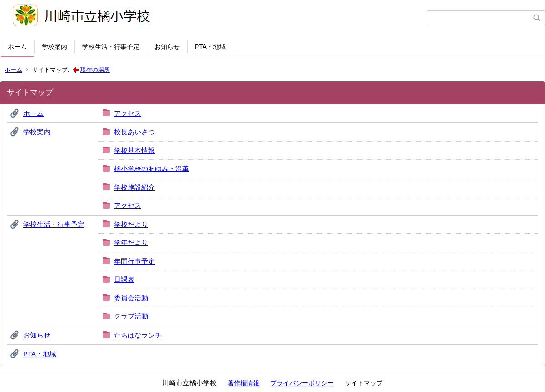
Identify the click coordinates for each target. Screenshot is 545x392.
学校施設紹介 (134, 187)
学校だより (131, 224)
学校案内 (54, 47)
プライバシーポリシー (302, 383)
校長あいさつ (134, 132)
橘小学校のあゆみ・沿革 (151, 169)
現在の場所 (95, 70)
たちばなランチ (138, 335)
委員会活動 (131, 298)
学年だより (131, 243)
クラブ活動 (131, 316)
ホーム (17, 47)
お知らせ (167, 47)
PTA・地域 (210, 47)
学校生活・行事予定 (111, 47)
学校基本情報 (134, 150)
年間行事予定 (134, 261)
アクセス (128, 113)
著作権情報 (243, 383)
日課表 (124, 279)
